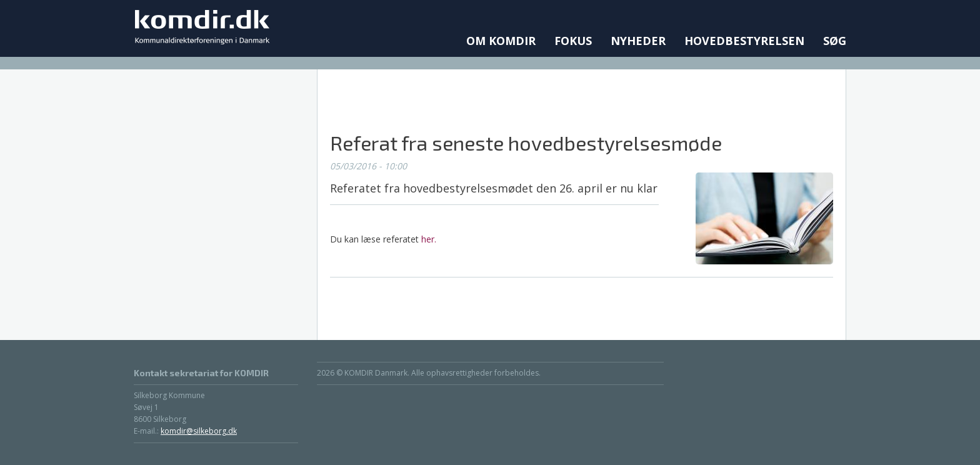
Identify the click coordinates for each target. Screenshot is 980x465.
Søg (835, 41)
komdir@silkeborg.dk (199, 431)
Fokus (573, 41)
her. (429, 239)
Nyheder (638, 41)
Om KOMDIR (501, 41)
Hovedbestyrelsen (744, 41)
